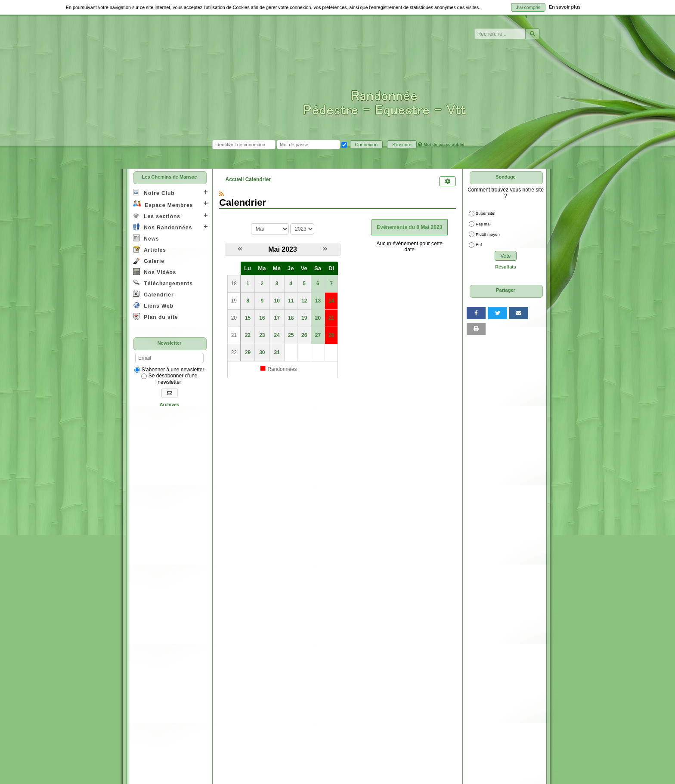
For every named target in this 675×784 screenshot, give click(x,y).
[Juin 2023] (325, 249)
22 (248, 335)
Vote (505, 256)
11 (291, 301)
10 (277, 301)
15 (248, 318)
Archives (170, 404)
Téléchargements (163, 283)
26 (304, 335)
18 (291, 318)
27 (318, 335)
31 (277, 352)
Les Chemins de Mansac (170, 177)
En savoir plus (565, 7)
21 (331, 318)
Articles (150, 249)
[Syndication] (221, 194)
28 (331, 335)
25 (291, 335)
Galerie (149, 261)
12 (304, 301)
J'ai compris (528, 7)
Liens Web (153, 305)
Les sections (157, 216)
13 (318, 301)
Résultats (506, 267)
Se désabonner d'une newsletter (169, 379)
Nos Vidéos (155, 272)
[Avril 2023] (240, 249)
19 (304, 318)
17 (277, 318)
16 (262, 318)
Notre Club (154, 193)
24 (277, 335)
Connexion (367, 145)
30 (262, 352)
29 (248, 352)
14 (331, 301)
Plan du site (156, 316)
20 (318, 318)
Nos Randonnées (163, 227)
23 (262, 335)
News (146, 238)
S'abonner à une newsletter (169, 370)
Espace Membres (163, 204)
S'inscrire (402, 145)
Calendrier (153, 294)
